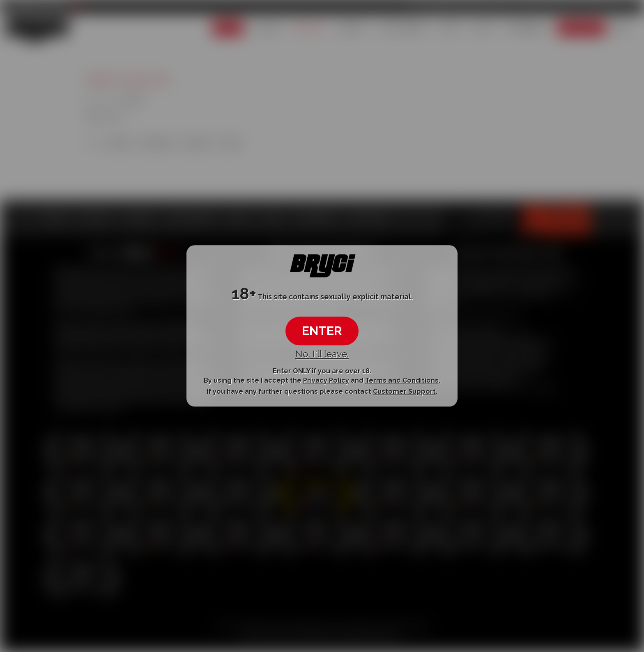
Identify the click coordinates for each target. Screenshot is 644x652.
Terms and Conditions (402, 380)
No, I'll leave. (322, 354)
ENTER (322, 331)
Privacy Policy (326, 380)
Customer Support (404, 391)
